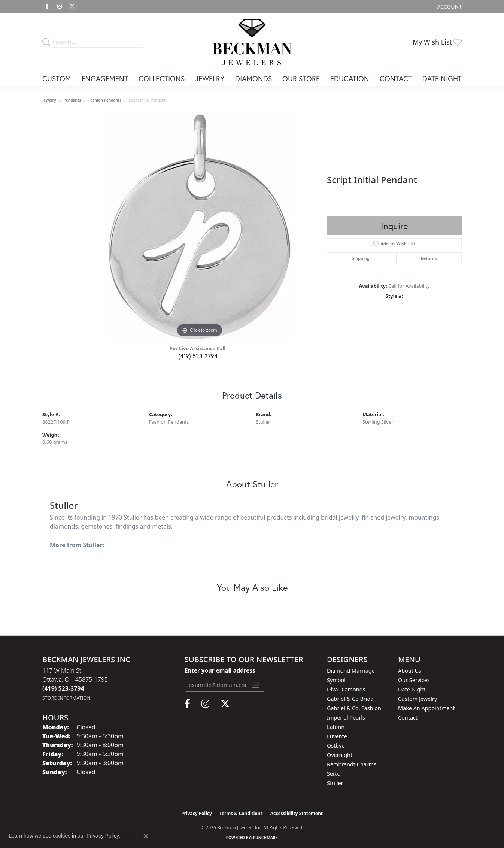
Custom (57, 78)
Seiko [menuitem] (334, 774)
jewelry (49, 100)
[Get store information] (66, 698)
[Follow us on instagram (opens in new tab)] (60, 7)
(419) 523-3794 (198, 356)
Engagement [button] (105, 78)
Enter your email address (220, 670)
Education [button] (350, 78)
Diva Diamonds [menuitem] (346, 689)
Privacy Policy (197, 813)
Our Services (414, 680)
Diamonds (253, 78)
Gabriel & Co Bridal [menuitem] (351, 699)
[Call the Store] (63, 688)
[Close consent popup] (146, 836)
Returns (429, 258)
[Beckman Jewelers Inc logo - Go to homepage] (252, 42)
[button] (449, 7)
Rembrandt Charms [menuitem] (352, 764)
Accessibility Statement (297, 813)
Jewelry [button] (210, 78)
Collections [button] (162, 78)
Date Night (442, 78)
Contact (396, 78)
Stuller (263, 422)
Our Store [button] (301, 78)
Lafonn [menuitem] (336, 727)
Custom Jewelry (418, 699)
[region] (200, 227)
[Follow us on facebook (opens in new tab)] (47, 7)
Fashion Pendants (105, 100)
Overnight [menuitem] (340, 755)
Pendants (72, 100)
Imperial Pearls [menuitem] (346, 717)
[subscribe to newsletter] (255, 685)
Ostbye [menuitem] (336, 746)
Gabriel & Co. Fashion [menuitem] (354, 708)
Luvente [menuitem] (337, 736)
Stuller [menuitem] (335, 783)
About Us (410, 671)
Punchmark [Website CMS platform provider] (266, 838)
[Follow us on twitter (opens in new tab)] (72, 7)
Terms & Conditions (241, 813)
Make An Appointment (426, 708)
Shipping (361, 258)
